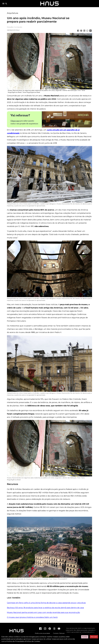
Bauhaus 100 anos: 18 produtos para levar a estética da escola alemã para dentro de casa (45, 608)
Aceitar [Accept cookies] (85, 637)
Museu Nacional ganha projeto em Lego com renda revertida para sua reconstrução (43, 612)
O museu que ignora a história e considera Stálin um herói (32, 617)
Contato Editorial (59, 633)
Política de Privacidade (15, 641)
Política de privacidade (42, 633)
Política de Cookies (33, 641)
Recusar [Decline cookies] (94, 637)
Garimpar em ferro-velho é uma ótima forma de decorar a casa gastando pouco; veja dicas (46, 603)
